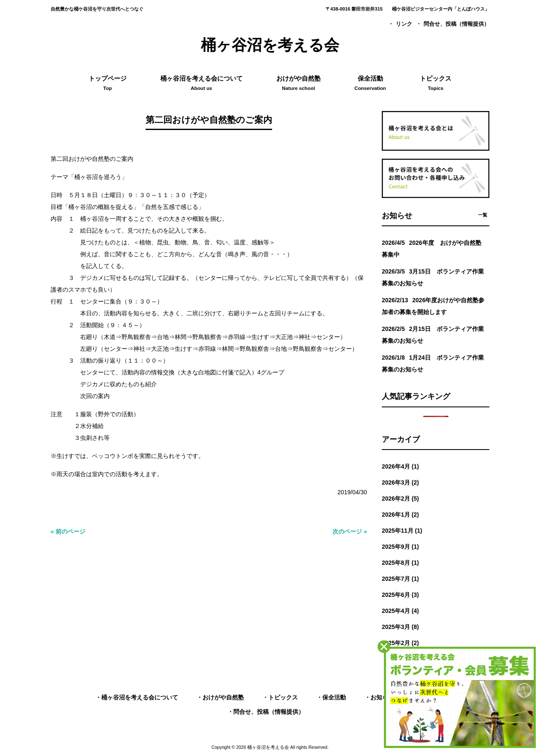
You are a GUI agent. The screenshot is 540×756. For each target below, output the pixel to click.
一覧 (483, 215)
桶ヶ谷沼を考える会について (140, 697)
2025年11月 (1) (402, 531)
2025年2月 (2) (400, 643)
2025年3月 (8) (400, 627)
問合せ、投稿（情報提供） (456, 24)
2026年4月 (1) (400, 466)
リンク (404, 24)
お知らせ (382, 697)
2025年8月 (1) (400, 563)
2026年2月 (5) (400, 499)
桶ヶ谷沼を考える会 (270, 45)
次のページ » (350, 531)
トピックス (283, 697)
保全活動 (334, 697)
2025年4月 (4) (400, 611)
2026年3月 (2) (400, 482)
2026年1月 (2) (400, 515)
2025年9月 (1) (400, 547)
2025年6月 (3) (400, 595)
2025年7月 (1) (400, 579)
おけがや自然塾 (223, 697)
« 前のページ (68, 531)
